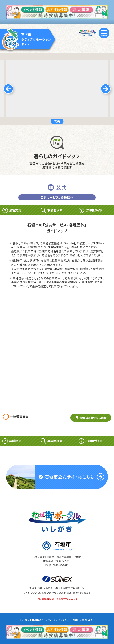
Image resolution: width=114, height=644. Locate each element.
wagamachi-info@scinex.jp (75, 592)
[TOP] (27, 39)
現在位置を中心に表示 (93, 417)
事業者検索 (52, 210)
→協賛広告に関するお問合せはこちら (57, 599)
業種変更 (12, 210)
